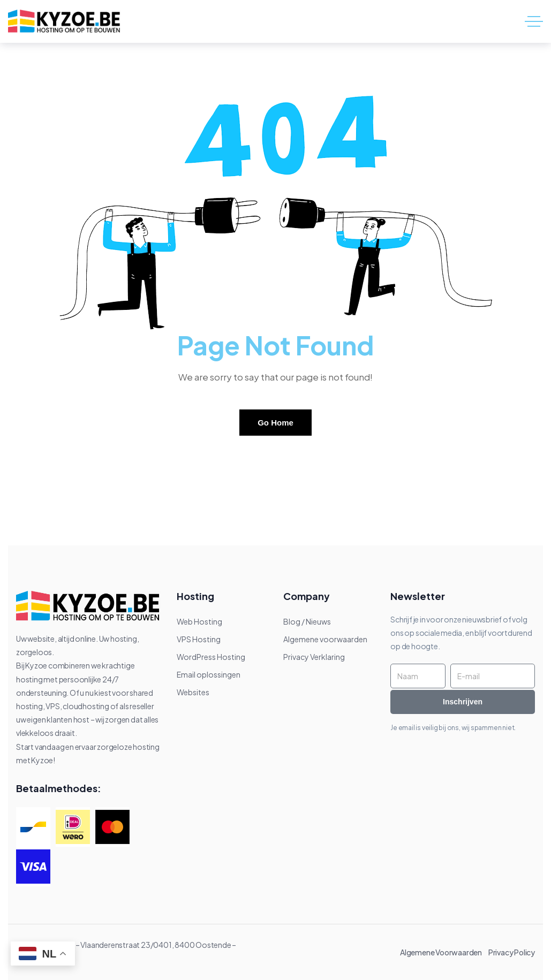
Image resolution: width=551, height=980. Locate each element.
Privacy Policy (512, 952)
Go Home (275, 423)
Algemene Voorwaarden (443, 952)
